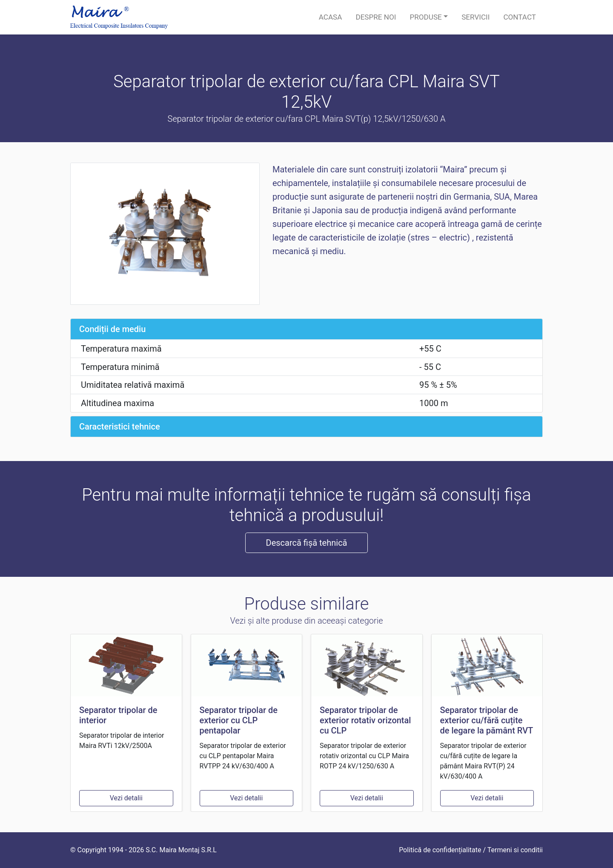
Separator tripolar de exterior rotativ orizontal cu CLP (365, 720)
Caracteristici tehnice (120, 427)
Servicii (476, 17)
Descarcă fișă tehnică (307, 543)
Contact (520, 17)
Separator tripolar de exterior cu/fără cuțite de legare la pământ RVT (487, 720)
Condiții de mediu (112, 329)
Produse (425, 17)
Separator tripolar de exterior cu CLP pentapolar (239, 720)
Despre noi (376, 17)
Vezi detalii (126, 798)
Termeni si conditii (515, 850)
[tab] (306, 329)
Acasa (331, 17)
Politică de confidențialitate (440, 850)
